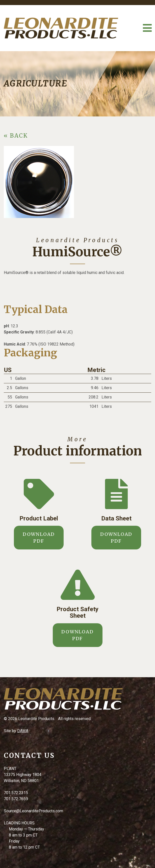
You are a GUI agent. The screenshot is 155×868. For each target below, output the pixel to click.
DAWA (23, 731)
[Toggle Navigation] (147, 28)
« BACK (16, 136)
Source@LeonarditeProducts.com (33, 811)
